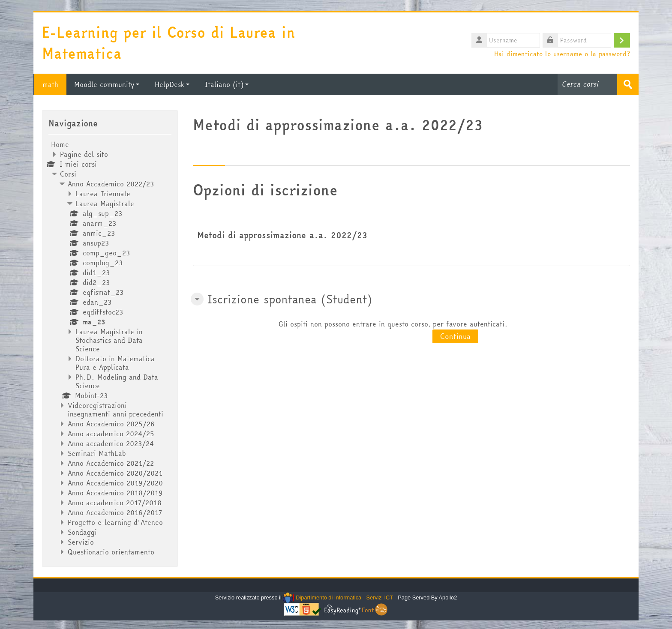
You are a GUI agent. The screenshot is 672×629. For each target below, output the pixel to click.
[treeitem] (110, 348)
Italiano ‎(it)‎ (227, 84)
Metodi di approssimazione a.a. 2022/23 (282, 235)
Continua (455, 336)
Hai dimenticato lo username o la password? (562, 54)
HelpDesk (172, 84)
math (50, 84)
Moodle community (107, 84)
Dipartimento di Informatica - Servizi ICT (338, 598)
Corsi (68, 174)
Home (60, 144)
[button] (197, 299)
